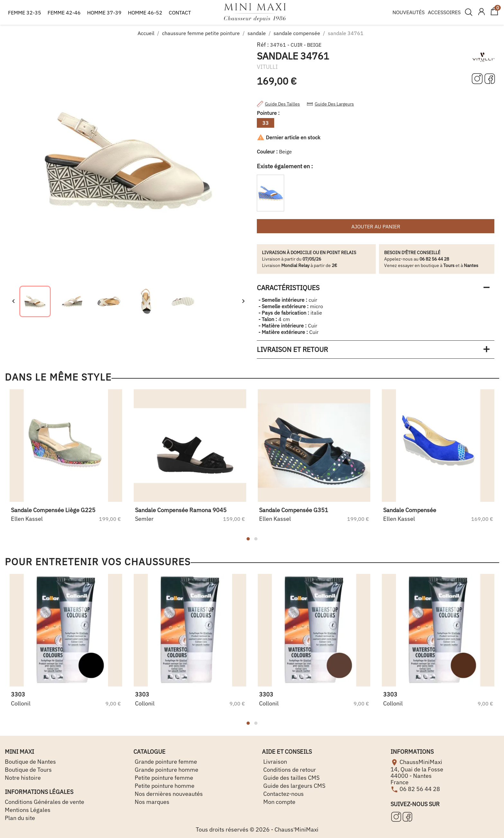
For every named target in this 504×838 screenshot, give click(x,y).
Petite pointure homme (164, 786)
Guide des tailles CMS (291, 778)
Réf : (263, 45)
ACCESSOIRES (444, 12)
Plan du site (20, 818)
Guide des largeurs (330, 104)
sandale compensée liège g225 (53, 510)
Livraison (274, 762)
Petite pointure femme (163, 778)
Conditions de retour (289, 770)
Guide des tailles (278, 104)
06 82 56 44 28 (420, 789)
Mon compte (279, 802)
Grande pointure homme (166, 770)
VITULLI (267, 67)
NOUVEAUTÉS (409, 12)
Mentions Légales (28, 810)
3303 (18, 694)
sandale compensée (410, 510)
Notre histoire (23, 778)
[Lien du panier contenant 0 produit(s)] (494, 14)
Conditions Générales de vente (45, 802)
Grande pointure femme (165, 762)
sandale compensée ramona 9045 (181, 510)
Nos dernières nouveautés (168, 794)
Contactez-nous (283, 794)
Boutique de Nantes (30, 762)
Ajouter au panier (376, 226)
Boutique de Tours (28, 770)
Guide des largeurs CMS (294, 786)
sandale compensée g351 (294, 510)
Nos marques (151, 802)
